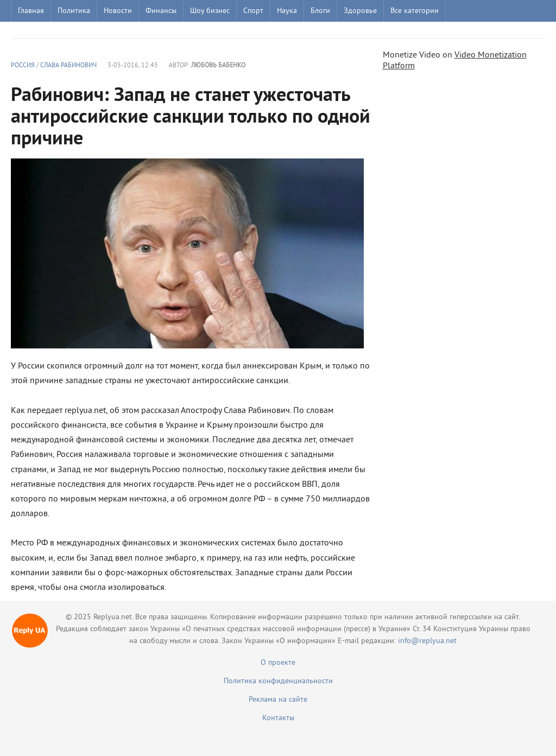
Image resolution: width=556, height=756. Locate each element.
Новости (118, 11)
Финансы (161, 11)
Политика (74, 11)
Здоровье (360, 11)
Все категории (415, 11)
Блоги (320, 11)
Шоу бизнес (210, 11)
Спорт (253, 11)
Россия (23, 66)
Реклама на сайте (278, 700)
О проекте (278, 663)
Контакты (278, 718)
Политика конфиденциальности (278, 681)
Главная (31, 11)
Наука (287, 11)
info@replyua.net (427, 641)
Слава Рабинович (68, 66)
